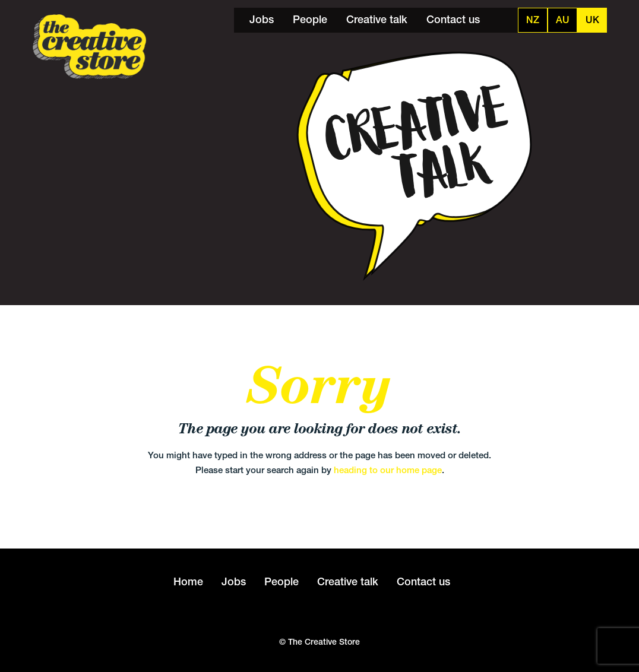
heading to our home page (388, 470)
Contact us (453, 19)
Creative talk (377, 19)
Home (188, 581)
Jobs (262, 19)
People (310, 19)
